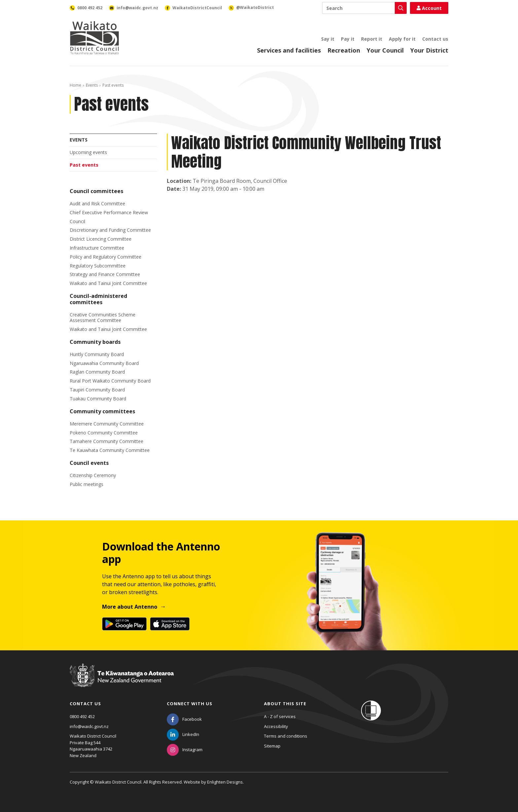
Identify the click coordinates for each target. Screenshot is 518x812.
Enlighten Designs (225, 782)
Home (75, 85)
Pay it (348, 39)
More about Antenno (130, 607)
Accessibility (276, 726)
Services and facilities (289, 50)
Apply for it (402, 39)
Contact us (435, 39)
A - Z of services (280, 716)
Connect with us (190, 704)
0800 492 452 (82, 716)
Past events (84, 165)
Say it (328, 39)
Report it (372, 39)
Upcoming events (88, 152)
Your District (429, 50)
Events (92, 85)
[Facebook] (184, 719)
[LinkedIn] (183, 734)
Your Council (385, 50)
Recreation (344, 50)
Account (429, 8)
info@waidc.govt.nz (89, 726)
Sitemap (272, 746)
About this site (285, 704)
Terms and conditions (286, 736)
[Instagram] (185, 750)
